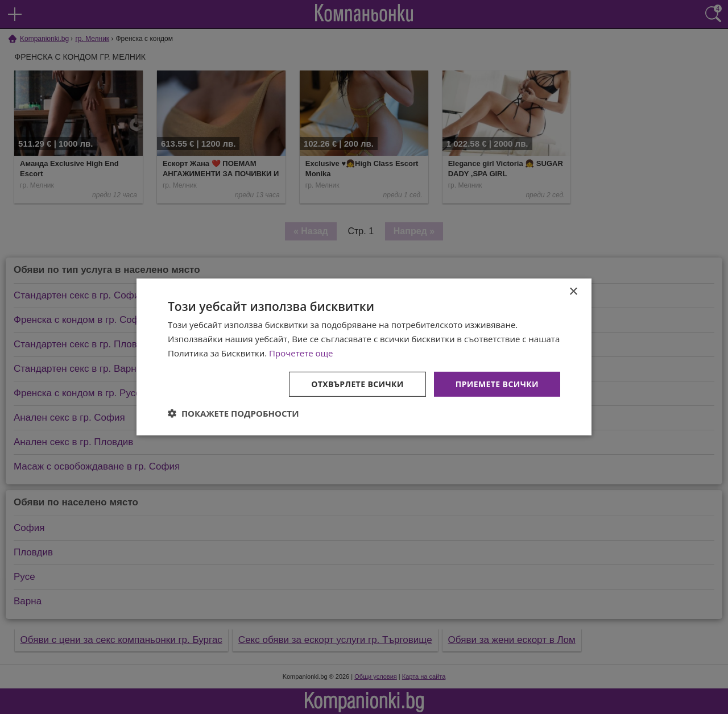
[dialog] (364, 357)
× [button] (573, 292)
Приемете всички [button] (497, 383)
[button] (233, 413)
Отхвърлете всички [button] (357, 383)
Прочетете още (301, 353)
